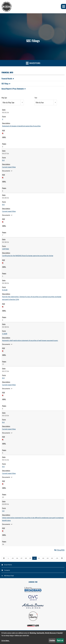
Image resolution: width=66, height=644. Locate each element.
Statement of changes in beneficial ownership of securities (21, 126)
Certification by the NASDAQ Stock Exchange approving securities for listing (28, 256)
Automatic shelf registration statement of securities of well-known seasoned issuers (30, 340)
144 (52, 558)
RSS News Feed (9, 576)
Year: (36, 98)
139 (30, 558)
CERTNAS (6, 249)
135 (13, 558)
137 (21, 558)
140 (34, 558)
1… (9, 558)
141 (39, 558)
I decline (52, 640)
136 (17, 558)
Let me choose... (6, 640)
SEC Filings (5, 84)
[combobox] (13, 102)
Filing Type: (4, 98)
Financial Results (7, 79)
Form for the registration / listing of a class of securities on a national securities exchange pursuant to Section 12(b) (32, 298)
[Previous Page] (4, 558)
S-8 (3, 511)
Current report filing (9, 167)
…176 (57, 558)
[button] (63, 6)
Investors (33, 63)
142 (43, 558)
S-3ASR (5, 334)
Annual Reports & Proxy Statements (13, 89)
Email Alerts (8, 565)
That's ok (60, 640)
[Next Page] (62, 558)
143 (48, 558)
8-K (3, 160)
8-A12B (5, 290)
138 (26, 558)
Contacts (7, 570)
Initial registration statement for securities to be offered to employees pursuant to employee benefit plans (33, 519)
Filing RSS (59, 550)
